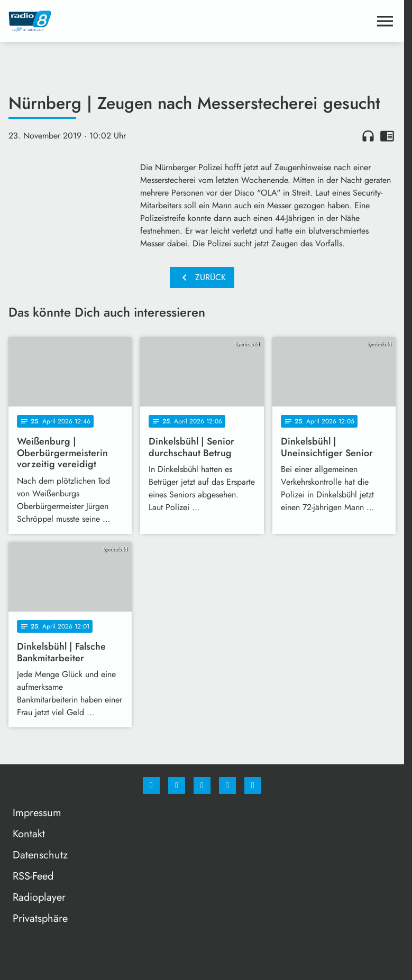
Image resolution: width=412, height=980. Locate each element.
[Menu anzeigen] (385, 21)
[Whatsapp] (202, 785)
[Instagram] (177, 785)
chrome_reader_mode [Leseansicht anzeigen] (387, 136)
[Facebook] (151, 785)
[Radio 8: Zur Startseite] (105, 21)
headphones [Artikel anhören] (368, 136)
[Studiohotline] (227, 785)
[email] (253, 785)
